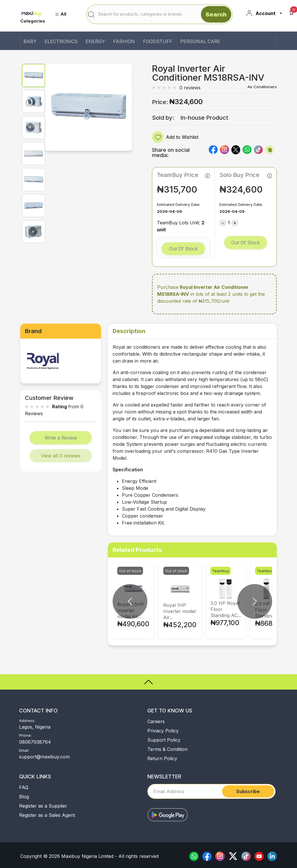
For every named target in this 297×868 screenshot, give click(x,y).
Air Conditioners (262, 87)
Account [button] (261, 13)
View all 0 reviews (61, 456)
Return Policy (162, 758)
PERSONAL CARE (200, 41)
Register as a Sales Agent (47, 815)
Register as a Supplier (43, 806)
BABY (30, 41)
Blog (24, 797)
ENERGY (95, 41)
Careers (156, 721)
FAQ (24, 787)
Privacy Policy (163, 731)
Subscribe (248, 791)
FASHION (124, 41)
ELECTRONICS (61, 41)
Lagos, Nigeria (35, 727)
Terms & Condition (167, 749)
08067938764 (35, 742)
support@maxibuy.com (44, 757)
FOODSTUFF (158, 41)
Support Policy (164, 740)
